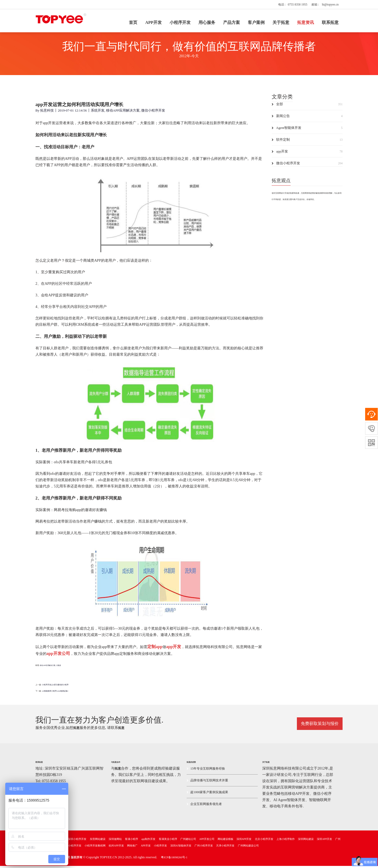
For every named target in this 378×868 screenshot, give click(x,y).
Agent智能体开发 (307, 132)
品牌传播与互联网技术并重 (207, 782)
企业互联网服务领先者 (204, 806)
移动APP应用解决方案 (123, 114)
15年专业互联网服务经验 (206, 771)
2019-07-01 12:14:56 (72, 114)
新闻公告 (307, 120)
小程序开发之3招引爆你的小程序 (55, 689)
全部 (307, 108)
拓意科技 (47, 114)
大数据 (59, 669)
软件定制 (307, 144)
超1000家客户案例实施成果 (207, 794)
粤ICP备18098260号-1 (174, 859)
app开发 (307, 155)
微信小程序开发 (153, 114)
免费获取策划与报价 (320, 725)
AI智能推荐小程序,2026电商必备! (55, 695)
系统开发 (98, 114)
